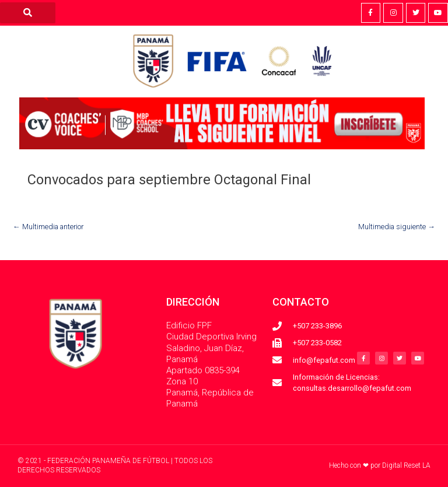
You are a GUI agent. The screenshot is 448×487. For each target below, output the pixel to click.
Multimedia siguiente (397, 227)
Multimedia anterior (48, 227)
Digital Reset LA (406, 465)
